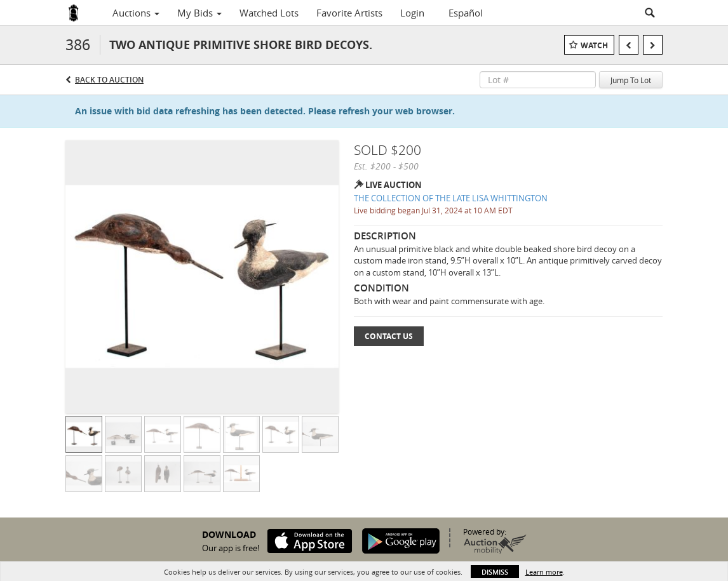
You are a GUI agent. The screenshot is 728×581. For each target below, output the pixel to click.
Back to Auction (109, 80)
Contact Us (389, 336)
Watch (594, 45)
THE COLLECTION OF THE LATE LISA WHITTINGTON (451, 198)
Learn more (544, 572)
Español (466, 13)
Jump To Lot (631, 80)
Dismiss (495, 572)
